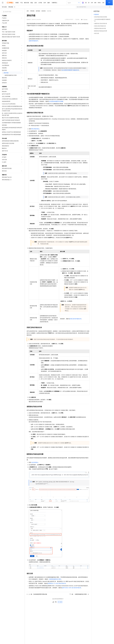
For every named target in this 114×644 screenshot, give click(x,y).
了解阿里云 (54, 3)
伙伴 (45, 3)
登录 (109, 3)
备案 (95, 3)
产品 (21, 3)
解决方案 (27, 3)
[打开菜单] (3, 3)
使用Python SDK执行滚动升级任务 (72, 588)
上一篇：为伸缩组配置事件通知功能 (37, 594)
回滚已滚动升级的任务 (76, 319)
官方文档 (4, 7)
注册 (103, 3)
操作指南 (38, 11)
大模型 (17, 3)
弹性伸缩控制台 (35, 129)
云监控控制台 (35, 462)
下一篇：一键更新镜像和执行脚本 (79, 594)
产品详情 (77, 20)
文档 (92, 3)
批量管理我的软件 (34, 41)
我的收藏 (85, 20)
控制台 (99, 3)
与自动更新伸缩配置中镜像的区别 (70, 70)
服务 (49, 3)
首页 (28, 11)
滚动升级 (44, 11)
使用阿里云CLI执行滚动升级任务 (57, 583)
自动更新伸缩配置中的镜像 (56, 101)
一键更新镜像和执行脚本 (55, 579)
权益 (32, 3)
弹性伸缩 (11, 7)
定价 (36, 3)
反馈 (60, 602)
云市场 (40, 3)
